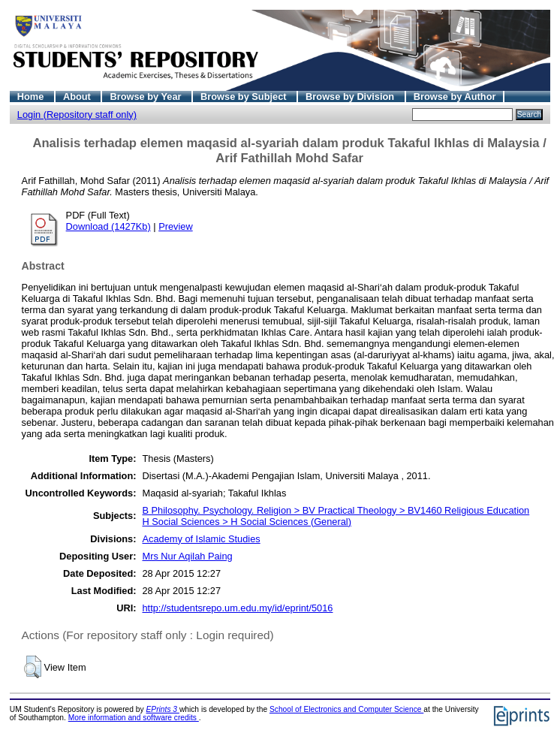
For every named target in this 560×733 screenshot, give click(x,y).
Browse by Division (351, 97)
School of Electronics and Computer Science (346, 709)
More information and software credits (134, 718)
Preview (176, 226)
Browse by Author (455, 97)
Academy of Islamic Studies (201, 539)
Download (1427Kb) (108, 226)
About (78, 97)
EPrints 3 (163, 709)
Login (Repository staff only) (77, 115)
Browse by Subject (245, 97)
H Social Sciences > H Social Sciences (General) (246, 522)
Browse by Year (147, 97)
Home (32, 97)
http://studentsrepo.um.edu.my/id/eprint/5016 (237, 608)
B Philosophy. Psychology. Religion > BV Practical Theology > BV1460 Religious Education (336, 510)
